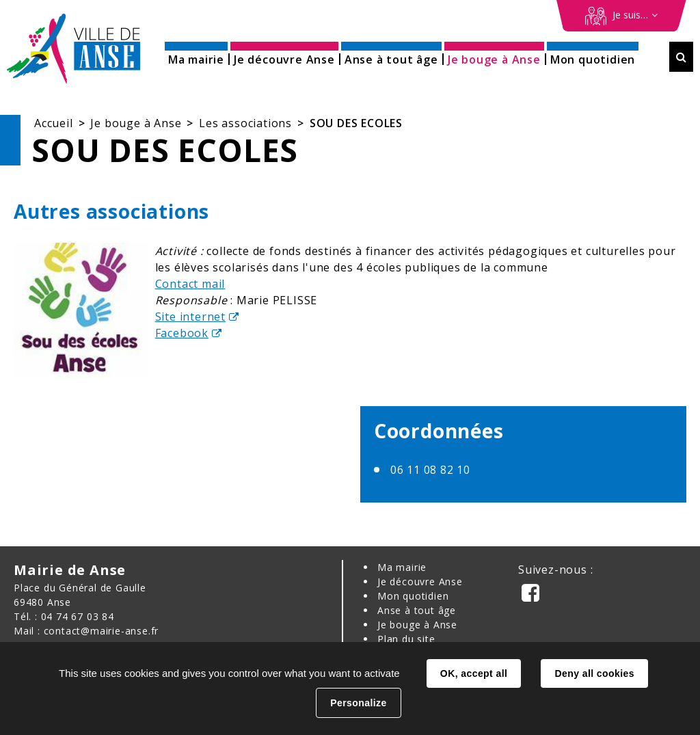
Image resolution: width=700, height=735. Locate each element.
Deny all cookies (594, 673)
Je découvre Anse (420, 582)
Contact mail (190, 284)
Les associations (245, 123)
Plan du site (406, 639)
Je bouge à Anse (136, 123)
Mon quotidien (413, 596)
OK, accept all (474, 673)
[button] (196, 55)
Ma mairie (402, 567)
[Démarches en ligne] (621, 16)
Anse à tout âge (417, 610)
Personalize (358, 703)
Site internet (190, 317)
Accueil (54, 123)
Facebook (182, 333)
